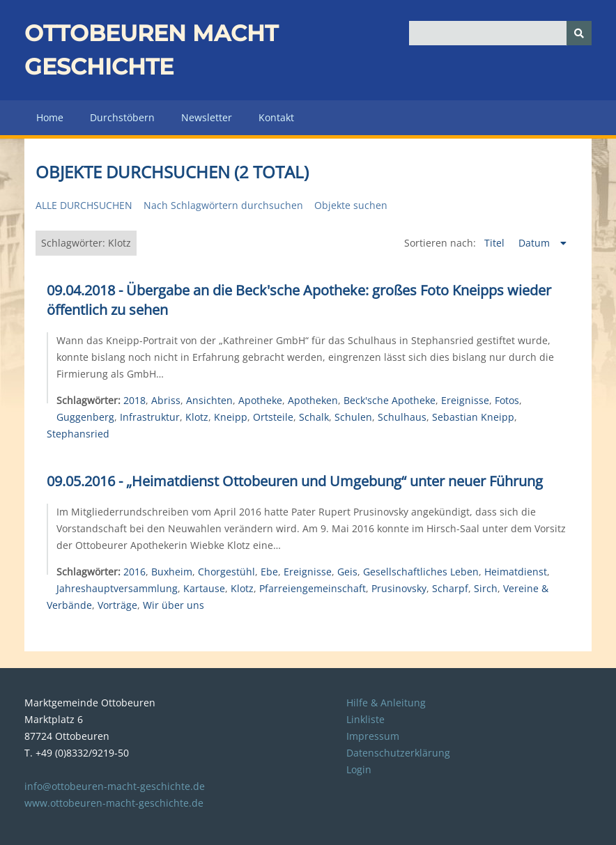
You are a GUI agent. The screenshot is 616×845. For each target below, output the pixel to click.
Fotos (507, 400)
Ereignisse (465, 400)
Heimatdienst (516, 572)
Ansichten (209, 400)
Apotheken (313, 400)
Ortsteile (273, 417)
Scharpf (450, 588)
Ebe (269, 572)
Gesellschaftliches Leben (421, 572)
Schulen (353, 417)
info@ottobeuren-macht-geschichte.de (115, 786)
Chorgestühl (226, 572)
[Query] (500, 33)
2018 (134, 400)
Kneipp (231, 417)
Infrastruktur (150, 417)
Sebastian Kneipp (473, 417)
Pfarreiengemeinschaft (313, 588)
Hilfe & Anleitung (386, 703)
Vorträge (117, 605)
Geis (347, 572)
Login (359, 769)
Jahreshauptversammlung (117, 588)
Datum (536, 243)
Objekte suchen (351, 205)
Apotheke (260, 400)
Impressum (373, 736)
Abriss (166, 400)
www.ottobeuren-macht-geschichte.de (114, 803)
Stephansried (78, 434)
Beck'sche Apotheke (390, 400)
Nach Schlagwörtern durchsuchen (223, 205)
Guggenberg (85, 417)
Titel (496, 243)
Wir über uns (174, 605)
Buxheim (172, 572)
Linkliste (365, 719)
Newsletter (207, 117)
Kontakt (276, 117)
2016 (134, 572)
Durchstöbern (122, 117)
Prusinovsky (399, 588)
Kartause (204, 588)
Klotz (197, 417)
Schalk (314, 417)
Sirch (486, 588)
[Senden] (579, 33)
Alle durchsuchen (84, 205)
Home (50, 117)
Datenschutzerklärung (398, 753)
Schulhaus (402, 417)
